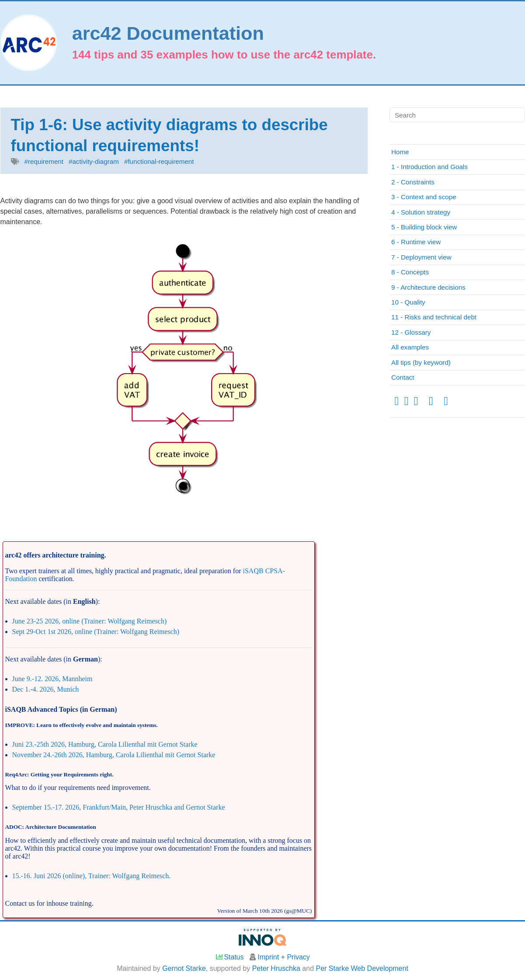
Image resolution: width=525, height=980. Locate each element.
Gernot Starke (184, 968)
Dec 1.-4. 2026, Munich (46, 689)
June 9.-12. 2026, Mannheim (52, 679)
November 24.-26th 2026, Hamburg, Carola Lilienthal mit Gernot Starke (114, 755)
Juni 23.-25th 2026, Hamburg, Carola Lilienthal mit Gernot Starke (105, 744)
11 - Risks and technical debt (434, 317)
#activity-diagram (94, 161)
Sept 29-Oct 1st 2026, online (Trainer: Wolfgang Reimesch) (96, 632)
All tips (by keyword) (421, 362)
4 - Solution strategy (421, 212)
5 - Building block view (424, 227)
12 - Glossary (411, 332)
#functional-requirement (159, 161)
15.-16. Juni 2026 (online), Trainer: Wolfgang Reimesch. (92, 876)
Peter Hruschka (276, 968)
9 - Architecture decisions (428, 287)
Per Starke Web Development (362, 968)
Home (400, 152)
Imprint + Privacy (284, 957)
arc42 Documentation (168, 33)
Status (229, 957)
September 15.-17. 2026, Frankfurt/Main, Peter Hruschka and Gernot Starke (119, 807)
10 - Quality (408, 302)
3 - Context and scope (424, 197)
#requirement (44, 161)
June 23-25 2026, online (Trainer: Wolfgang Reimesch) (90, 621)
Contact (403, 377)
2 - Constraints (413, 182)
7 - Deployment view (421, 257)
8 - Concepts (410, 272)
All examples (410, 347)
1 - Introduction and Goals (429, 167)
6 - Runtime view (416, 242)
